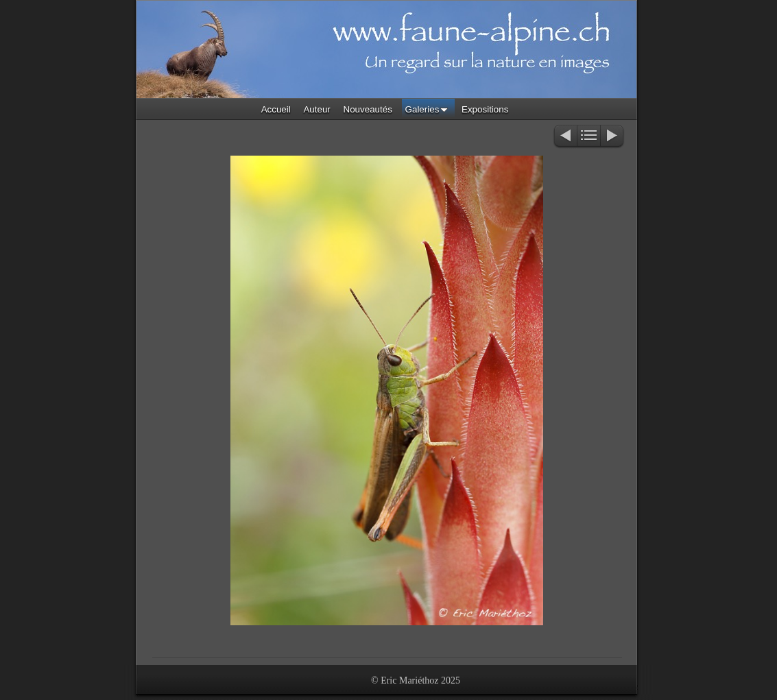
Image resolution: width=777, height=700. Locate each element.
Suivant (613, 137)
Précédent (565, 137)
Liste (589, 137)
